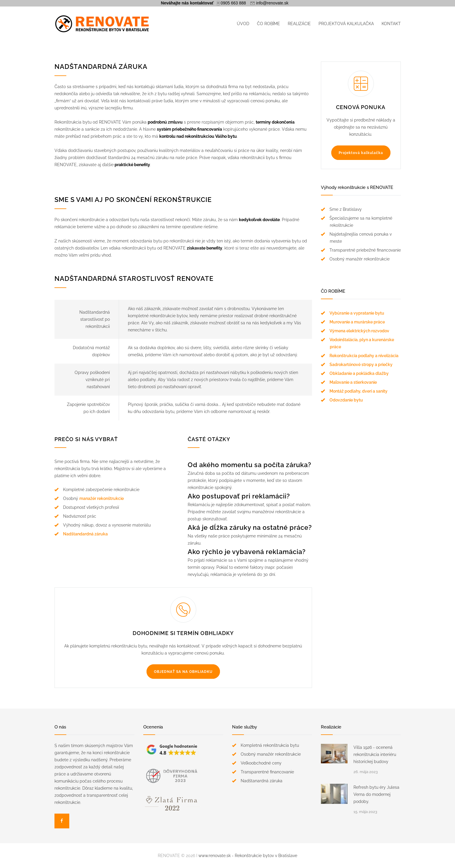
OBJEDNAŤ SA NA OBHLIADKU (183, 672)
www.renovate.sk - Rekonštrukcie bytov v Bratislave (248, 856)
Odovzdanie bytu (346, 400)
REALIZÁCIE (299, 24)
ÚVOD (243, 24)
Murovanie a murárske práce (357, 322)
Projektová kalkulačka (361, 153)
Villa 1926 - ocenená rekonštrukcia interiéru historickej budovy (375, 754)
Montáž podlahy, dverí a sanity (358, 391)
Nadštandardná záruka (85, 534)
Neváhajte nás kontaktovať (188, 3)
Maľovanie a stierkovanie (353, 382)
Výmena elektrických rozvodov (359, 331)
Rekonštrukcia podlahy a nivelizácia (364, 356)
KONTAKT (391, 24)
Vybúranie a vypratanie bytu (357, 313)
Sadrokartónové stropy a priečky (361, 365)
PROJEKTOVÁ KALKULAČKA (346, 24)
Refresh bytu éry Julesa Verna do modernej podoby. (376, 794)
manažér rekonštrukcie (102, 498)
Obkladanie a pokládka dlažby (359, 373)
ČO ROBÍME (269, 24)
